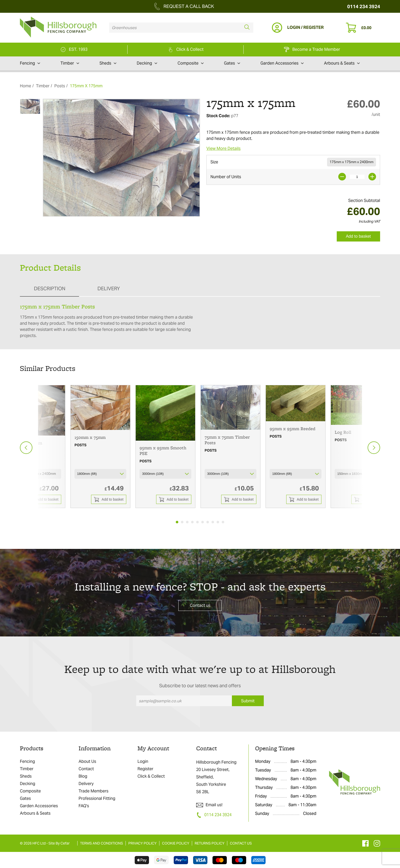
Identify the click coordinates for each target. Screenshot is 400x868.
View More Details (223, 148)
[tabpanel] (100, 447)
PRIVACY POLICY (142, 843)
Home (26, 86)
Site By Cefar (59, 843)
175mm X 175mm (86, 86)
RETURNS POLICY (210, 843)
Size (214, 162)
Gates (232, 63)
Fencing (30, 63)
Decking (147, 63)
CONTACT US (241, 843)
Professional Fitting (97, 798)
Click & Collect (151, 776)
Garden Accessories (282, 63)
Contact (86, 769)
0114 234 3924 (364, 7)
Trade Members (93, 791)
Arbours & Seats (342, 63)
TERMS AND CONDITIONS (102, 843)
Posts (60, 86)
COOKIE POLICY (176, 843)
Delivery (86, 784)
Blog (83, 776)
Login (143, 761)
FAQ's (84, 806)
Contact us (200, 605)
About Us (87, 761)
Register (145, 769)
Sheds (108, 63)
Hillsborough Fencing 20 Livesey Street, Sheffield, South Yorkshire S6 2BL (216, 777)
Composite (191, 63)
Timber (70, 63)
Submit (248, 701)
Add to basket (358, 236)
